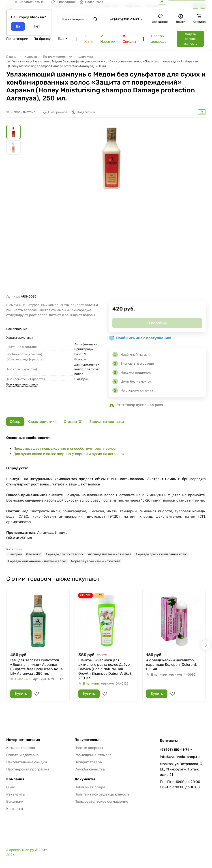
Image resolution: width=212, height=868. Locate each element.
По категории (17, 39)
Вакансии (15, 801)
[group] (111, 210)
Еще (61, 39)
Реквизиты (16, 794)
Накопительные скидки (27, 762)
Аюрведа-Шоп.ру (20, 850)
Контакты (15, 809)
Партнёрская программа (28, 769)
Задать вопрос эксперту (190, 39)
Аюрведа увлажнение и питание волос (37, 561)
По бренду (42, 39)
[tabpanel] (106, 499)
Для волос (34, 554)
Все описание (17, 329)
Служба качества (90, 769)
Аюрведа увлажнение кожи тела (96, 561)
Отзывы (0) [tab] (73, 422)
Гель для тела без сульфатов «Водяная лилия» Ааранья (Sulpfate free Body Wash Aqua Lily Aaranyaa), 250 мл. (36, 667)
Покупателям (87, 740)
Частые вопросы (89, 748)
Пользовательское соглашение (101, 801)
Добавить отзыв (23, 112)
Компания (15, 779)
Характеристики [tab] (42, 422)
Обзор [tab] (15, 422)
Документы (85, 779)
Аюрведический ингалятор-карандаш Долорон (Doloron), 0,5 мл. (171, 665)
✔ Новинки (108, 39)
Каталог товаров (21, 748)
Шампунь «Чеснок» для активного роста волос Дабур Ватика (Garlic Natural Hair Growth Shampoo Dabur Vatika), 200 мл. (105, 669)
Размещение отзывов (93, 755)
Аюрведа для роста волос (65, 554)
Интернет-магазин (23, 740)
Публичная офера (90, 787)
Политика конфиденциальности (102, 794)
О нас (11, 787)
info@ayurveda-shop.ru (180, 757)
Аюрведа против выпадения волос (162, 554)
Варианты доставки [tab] (107, 422)
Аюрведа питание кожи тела (110, 554)
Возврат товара (88, 762)
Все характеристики (22, 384)
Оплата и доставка (22, 755)
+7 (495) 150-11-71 (124, 19)
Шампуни (15, 554)
